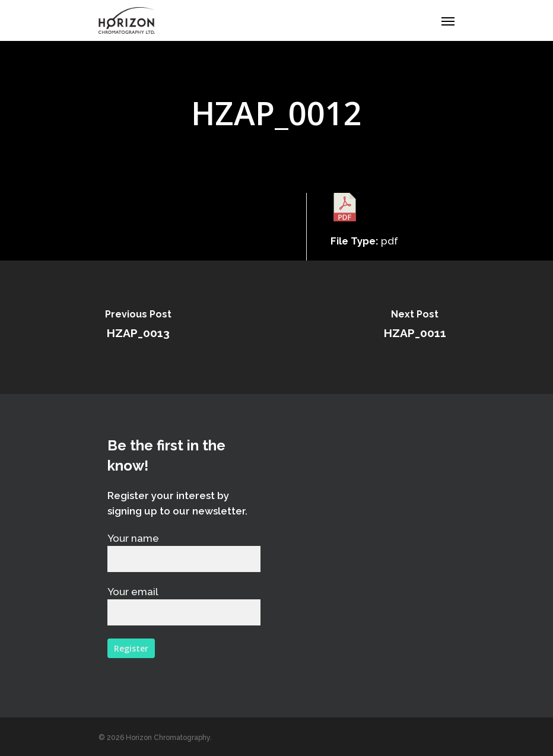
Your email (184, 606)
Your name (184, 552)
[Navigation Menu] (448, 21)
